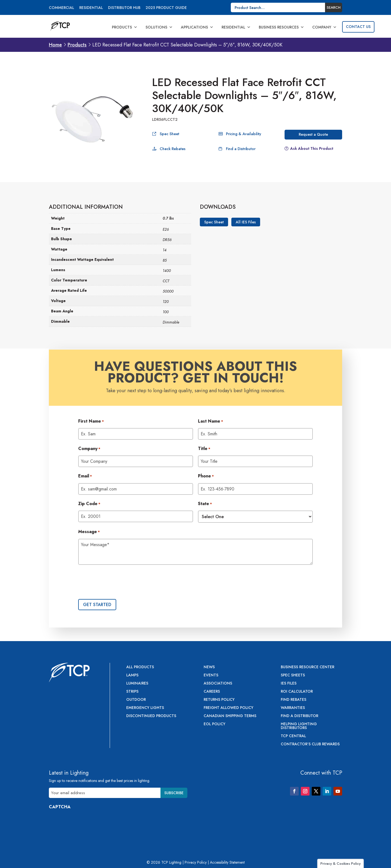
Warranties (293, 708)
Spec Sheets (293, 675)
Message (89, 532)
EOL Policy (215, 724)
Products (125, 27)
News (209, 667)
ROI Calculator (297, 692)
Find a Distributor (241, 149)
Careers (212, 692)
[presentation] (119, 582)
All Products (140, 667)
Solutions (159, 27)
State (205, 504)
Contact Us (358, 27)
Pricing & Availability (244, 134)
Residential (91, 8)
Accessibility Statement (227, 862)
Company (324, 27)
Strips (132, 692)
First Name (91, 422)
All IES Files (246, 222)
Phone (206, 476)
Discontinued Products (151, 716)
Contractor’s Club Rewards (310, 744)
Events (211, 675)
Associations (218, 684)
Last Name (211, 422)
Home (55, 45)
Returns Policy (219, 700)
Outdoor (136, 700)
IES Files (289, 684)
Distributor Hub (124, 8)
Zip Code (89, 504)
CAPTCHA (60, 807)
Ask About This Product (312, 148)
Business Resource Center (308, 667)
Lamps (132, 675)
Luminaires (137, 684)
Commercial (62, 8)
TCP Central (293, 736)
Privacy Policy (196, 862)
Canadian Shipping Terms (230, 716)
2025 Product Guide (166, 8)
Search (334, 7)
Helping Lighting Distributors (299, 726)
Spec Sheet (169, 134)
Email (85, 476)
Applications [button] (197, 27)
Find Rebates (294, 700)
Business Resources (281, 27)
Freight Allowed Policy (228, 708)
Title (204, 449)
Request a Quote (313, 134)
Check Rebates (173, 149)
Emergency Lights (145, 708)
